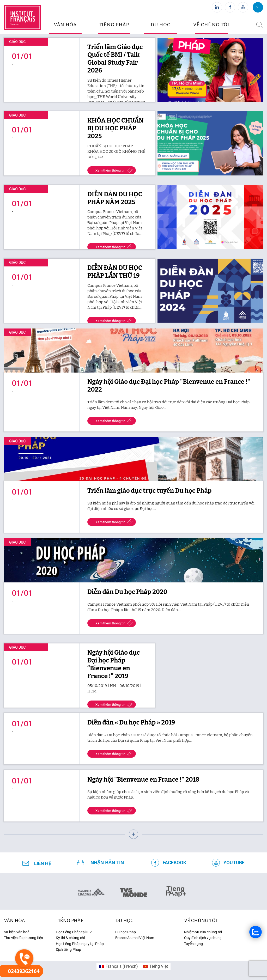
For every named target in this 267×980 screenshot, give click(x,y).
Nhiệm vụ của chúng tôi (203, 932)
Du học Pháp (126, 932)
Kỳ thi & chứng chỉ (70, 938)
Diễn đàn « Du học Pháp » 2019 (131, 722)
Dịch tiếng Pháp (68, 949)
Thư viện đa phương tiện (23, 938)
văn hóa (65, 25)
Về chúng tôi (211, 25)
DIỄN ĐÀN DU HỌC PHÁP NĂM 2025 (115, 198)
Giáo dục (17, 42)
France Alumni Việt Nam (135, 938)
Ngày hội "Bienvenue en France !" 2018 (143, 780)
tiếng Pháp (70, 921)
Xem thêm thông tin (110, 170)
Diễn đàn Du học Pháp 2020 (127, 592)
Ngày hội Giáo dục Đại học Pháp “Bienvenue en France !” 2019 (114, 664)
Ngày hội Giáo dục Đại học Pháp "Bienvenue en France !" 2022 (169, 386)
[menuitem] (118, 966)
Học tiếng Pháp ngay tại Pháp (80, 944)
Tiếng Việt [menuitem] (159, 966)
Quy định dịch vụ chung (203, 938)
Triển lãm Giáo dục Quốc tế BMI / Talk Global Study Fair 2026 (115, 59)
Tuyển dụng (193, 944)
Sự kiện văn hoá (17, 932)
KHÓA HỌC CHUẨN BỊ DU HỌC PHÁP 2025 (116, 128)
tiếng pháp (114, 25)
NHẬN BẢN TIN (107, 863)
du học (160, 25)
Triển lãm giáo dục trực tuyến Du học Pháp (149, 491)
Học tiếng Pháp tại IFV (74, 932)
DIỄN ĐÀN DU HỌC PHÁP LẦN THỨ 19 (115, 272)
